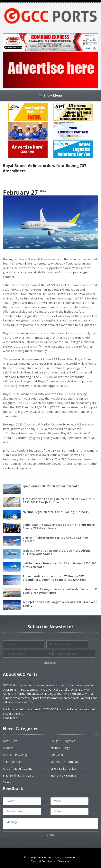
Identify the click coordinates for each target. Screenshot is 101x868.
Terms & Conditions (43, 861)
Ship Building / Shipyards (19, 775)
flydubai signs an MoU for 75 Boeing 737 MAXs (55, 512)
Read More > (11, 718)
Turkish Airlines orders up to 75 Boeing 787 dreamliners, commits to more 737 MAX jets (54, 578)
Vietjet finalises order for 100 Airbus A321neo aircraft (55, 539)
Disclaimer (64, 861)
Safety (7, 782)
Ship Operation (13, 762)
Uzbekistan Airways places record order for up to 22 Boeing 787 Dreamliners (60, 591)
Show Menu (50, 95)
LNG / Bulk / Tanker (63, 769)
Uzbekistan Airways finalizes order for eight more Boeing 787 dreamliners (59, 526)
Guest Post (10, 741)
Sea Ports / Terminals (65, 762)
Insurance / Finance (63, 775)
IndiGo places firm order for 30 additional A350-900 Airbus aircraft (59, 565)
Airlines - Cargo (60, 748)
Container (57, 755)
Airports (8, 748)
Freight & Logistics (63, 741)
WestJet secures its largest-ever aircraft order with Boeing (60, 604)
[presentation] (33, 667)
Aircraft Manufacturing (18, 769)
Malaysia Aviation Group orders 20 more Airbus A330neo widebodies (56, 552)
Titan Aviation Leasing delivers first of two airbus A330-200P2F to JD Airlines (59, 501)
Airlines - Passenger (16, 755)
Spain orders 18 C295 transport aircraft (51, 486)
